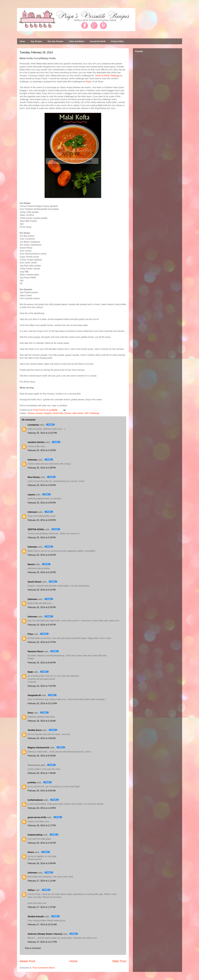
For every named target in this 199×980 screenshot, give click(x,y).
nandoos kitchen (36, 442)
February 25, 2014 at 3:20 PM (42, 520)
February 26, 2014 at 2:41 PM (42, 843)
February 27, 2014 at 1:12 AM (42, 881)
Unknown (32, 460)
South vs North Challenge (107, 76)
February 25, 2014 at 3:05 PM (42, 503)
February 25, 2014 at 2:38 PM (42, 468)
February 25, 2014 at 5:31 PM (42, 590)
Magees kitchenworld (38, 748)
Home (22, 41)
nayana (31, 495)
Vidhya (31, 890)
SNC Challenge (92, 413)
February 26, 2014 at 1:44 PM (42, 808)
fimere (31, 852)
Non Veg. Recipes (55, 41)
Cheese (31, 413)
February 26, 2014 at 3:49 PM (42, 863)
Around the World (98, 41)
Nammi (31, 564)
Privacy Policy (117, 41)
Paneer (68, 413)
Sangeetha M (34, 695)
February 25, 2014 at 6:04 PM (42, 663)
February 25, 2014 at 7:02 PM (42, 686)
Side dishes (78, 413)
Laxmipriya (33, 425)
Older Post (119, 961)
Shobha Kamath (36, 917)
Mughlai (48, 413)
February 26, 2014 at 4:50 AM (42, 738)
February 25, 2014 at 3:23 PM (42, 538)
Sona (30, 713)
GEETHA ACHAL (36, 529)
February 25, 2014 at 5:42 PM (42, 607)
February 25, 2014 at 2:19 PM (42, 450)
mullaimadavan (35, 800)
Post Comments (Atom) (44, 968)
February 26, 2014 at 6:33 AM (42, 756)
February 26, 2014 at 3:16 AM (42, 721)
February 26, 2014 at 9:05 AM (42, 791)
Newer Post (27, 961)
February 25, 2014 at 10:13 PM (42, 703)
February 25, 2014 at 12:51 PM (42, 433)
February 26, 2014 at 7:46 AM (42, 773)
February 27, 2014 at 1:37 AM (42, 907)
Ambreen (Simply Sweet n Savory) (45, 934)
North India (58, 413)
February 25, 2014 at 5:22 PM (42, 572)
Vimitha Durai (35, 730)
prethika (32, 783)
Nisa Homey (34, 477)
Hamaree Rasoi (35, 651)
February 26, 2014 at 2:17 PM (42, 825)
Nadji (30, 672)
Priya (30, 634)
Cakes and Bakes (76, 41)
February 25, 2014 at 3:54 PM (42, 555)
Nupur (89, 82)
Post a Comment (33, 948)
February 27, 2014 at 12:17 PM (42, 942)
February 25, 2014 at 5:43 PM (42, 625)
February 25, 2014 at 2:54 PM (42, 485)
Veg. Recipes (36, 41)
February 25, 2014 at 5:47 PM (42, 642)
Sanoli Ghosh (35, 582)
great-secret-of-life (37, 817)
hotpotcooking (35, 835)
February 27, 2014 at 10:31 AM (42, 924)
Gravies (39, 413)
